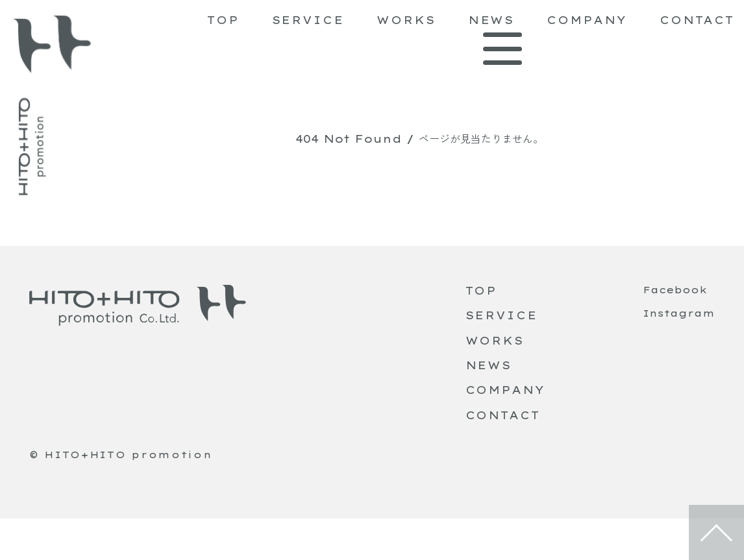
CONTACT (697, 20)
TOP (223, 20)
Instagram (679, 313)
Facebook (675, 290)
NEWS (491, 20)
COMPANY (587, 20)
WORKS (406, 20)
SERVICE (308, 20)
